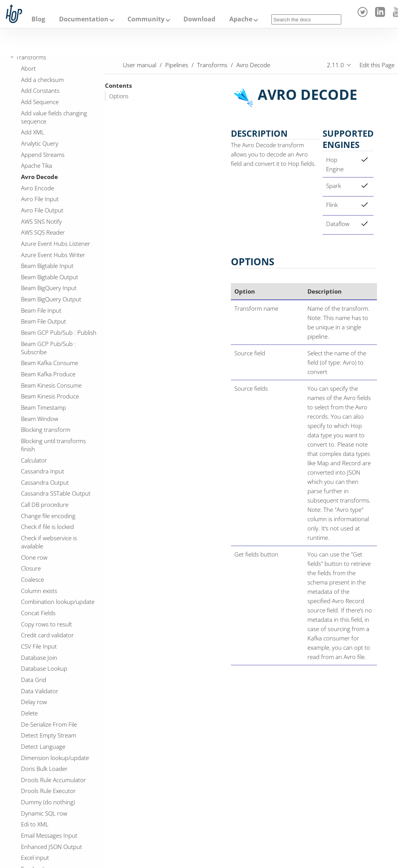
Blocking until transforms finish (53, 445)
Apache (241, 19)
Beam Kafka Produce (48, 374)
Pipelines (177, 65)
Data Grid (34, 680)
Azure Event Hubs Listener (56, 244)
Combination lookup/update (58, 602)
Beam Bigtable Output (50, 277)
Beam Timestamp (44, 407)
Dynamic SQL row (44, 813)
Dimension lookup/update (55, 758)
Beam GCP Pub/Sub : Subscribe (48, 348)
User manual (140, 65)
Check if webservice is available (49, 542)
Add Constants (40, 90)
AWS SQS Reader (43, 232)
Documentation (84, 19)
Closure (31, 568)
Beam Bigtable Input (47, 266)
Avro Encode (38, 188)
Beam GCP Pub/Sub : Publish (59, 332)
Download (199, 19)
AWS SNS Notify (41, 221)
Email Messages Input (49, 835)
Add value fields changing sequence (54, 117)
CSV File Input (39, 646)
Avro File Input (40, 199)
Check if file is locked (47, 527)
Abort (28, 68)
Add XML (33, 132)
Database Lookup (44, 668)
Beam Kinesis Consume (51, 385)
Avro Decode (39, 177)
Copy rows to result (46, 624)
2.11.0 (335, 65)
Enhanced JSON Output (51, 847)
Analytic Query (40, 143)
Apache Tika (37, 165)
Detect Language (43, 746)
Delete (29, 713)
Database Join (39, 658)
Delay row (34, 702)
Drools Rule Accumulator (53, 780)
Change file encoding (48, 516)
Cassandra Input (43, 471)
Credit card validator (47, 635)
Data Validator (40, 691)
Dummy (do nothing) (48, 802)
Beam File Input (41, 310)
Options (119, 96)
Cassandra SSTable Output (56, 493)
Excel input (35, 858)
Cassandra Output (45, 482)
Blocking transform (46, 430)
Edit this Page (377, 65)
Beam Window (40, 419)
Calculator (34, 460)
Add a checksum (42, 80)
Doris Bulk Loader (44, 769)
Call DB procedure (45, 504)
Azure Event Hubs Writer (53, 255)
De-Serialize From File (49, 724)
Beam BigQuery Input (49, 288)
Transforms (31, 57)
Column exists (39, 591)
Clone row (34, 557)
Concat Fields (38, 613)
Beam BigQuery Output (51, 299)
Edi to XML (35, 824)
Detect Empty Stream (49, 735)
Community (146, 19)
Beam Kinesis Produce (50, 396)
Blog (38, 19)
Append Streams (43, 155)
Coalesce (32, 579)
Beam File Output (44, 321)
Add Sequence (40, 102)
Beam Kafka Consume (50, 363)
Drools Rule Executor (48, 791)
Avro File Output (42, 210)
